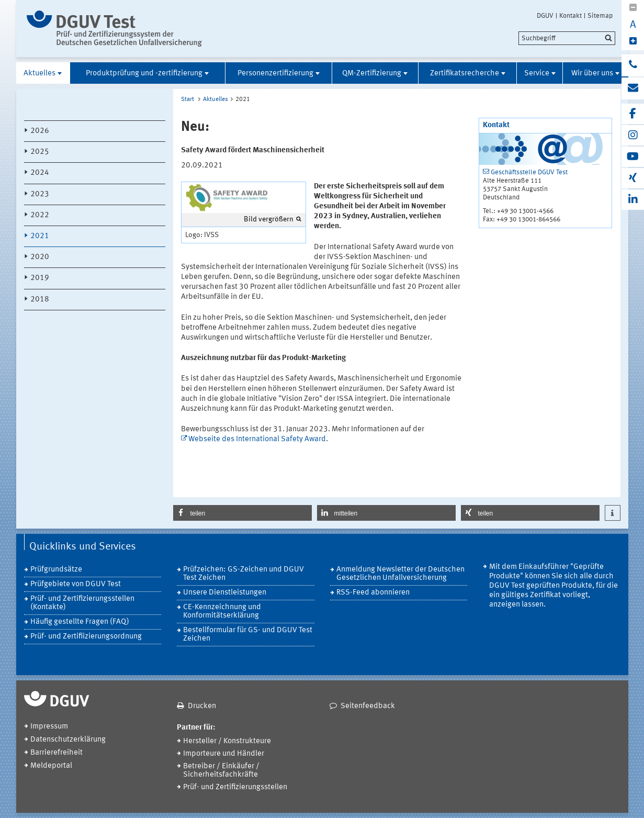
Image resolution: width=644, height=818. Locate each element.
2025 (40, 152)
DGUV (545, 16)
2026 (40, 131)
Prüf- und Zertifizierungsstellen (235, 787)
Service (537, 74)
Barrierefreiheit (57, 753)
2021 (40, 236)
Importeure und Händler (224, 754)
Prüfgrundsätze (56, 570)
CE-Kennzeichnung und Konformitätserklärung (222, 612)
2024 (40, 173)
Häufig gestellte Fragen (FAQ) (80, 622)
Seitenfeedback (368, 706)
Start (188, 99)
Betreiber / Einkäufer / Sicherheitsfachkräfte (221, 771)
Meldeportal (51, 766)
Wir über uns (592, 74)
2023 (40, 194)
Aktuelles (39, 74)
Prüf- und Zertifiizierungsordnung (86, 637)
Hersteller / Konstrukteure (227, 741)
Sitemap (600, 16)
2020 (40, 257)
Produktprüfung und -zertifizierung (144, 74)
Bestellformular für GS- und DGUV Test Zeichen (248, 635)
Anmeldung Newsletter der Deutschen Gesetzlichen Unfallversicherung (400, 574)
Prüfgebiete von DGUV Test (76, 584)
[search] (567, 38)
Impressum (49, 727)
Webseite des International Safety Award (257, 439)
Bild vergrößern (269, 219)
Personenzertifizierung (275, 74)
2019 (40, 278)
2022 (40, 215)
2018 (40, 300)
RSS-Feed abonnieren (373, 593)
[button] (242, 513)
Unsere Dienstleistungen (225, 593)
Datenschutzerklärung (68, 740)
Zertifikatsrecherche (465, 74)
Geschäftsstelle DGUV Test (529, 172)
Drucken (202, 706)
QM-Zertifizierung (372, 74)
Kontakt (570, 16)
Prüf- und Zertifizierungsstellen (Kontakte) (82, 603)
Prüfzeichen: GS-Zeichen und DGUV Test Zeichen (244, 574)
